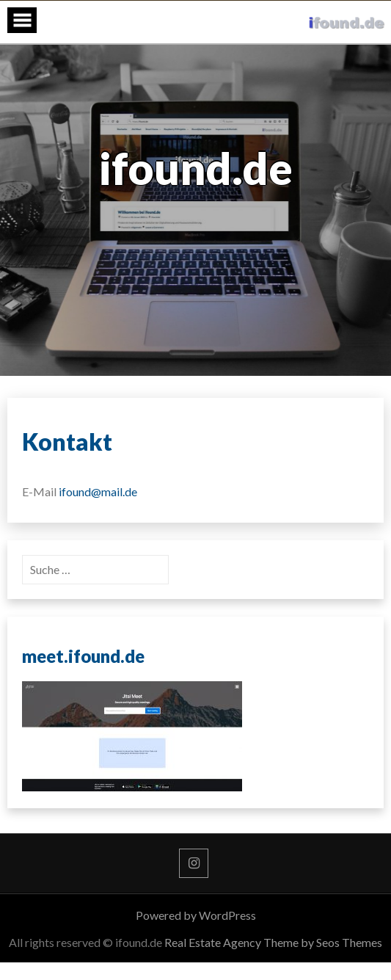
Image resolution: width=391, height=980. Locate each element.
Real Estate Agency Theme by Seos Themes (273, 942)
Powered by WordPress (196, 915)
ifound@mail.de (98, 491)
